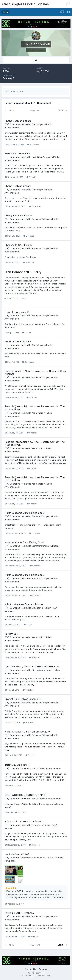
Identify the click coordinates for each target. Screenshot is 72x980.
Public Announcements (50, 769)
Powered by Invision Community (36, 976)
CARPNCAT (37, 157)
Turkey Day (11, 634)
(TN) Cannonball (13, 124)
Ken (34, 413)
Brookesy (37, 608)
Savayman (37, 219)
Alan (34, 124)
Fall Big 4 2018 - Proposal (19, 913)
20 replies (33, 144)
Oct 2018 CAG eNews (17, 854)
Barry (37, 272)
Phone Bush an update (18, 121)
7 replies (32, 397)
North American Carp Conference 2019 (27, 732)
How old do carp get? (17, 312)
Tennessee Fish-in (17, 765)
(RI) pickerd (38, 670)
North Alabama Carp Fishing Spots (25, 513)
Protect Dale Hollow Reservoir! (22, 699)
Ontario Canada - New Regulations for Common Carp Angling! (35, 372)
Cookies (43, 969)
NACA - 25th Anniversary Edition (23, 821)
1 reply (26, 332)
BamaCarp (37, 516)
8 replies (32, 177)
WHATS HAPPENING (17, 153)
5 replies (35, 533)
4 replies (28, 690)
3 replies (34, 657)
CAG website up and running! (25, 795)
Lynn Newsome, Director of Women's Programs (32, 666)
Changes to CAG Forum (18, 215)
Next (60, 111)
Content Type (14, 91)
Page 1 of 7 (36, 111)
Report (25, 298)
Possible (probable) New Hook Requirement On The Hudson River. (35, 408)
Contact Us (30, 969)
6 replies (29, 236)
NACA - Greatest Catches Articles (24, 604)
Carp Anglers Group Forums (26, 4)
